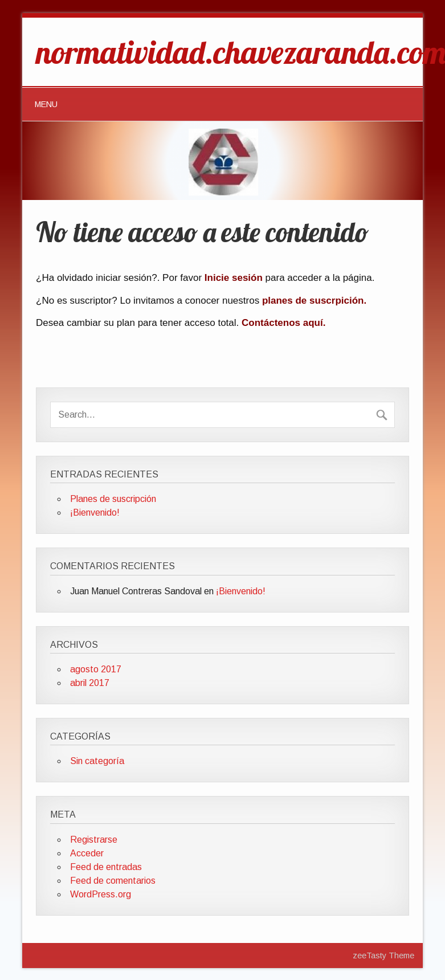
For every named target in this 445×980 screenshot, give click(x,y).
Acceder (87, 853)
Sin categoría (97, 761)
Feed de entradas (106, 867)
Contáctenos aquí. (283, 323)
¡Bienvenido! (95, 513)
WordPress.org (101, 894)
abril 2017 (90, 683)
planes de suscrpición (313, 301)
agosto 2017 (96, 669)
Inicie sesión (234, 278)
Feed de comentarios (113, 881)
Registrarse (94, 840)
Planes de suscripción (113, 499)
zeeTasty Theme (383, 955)
